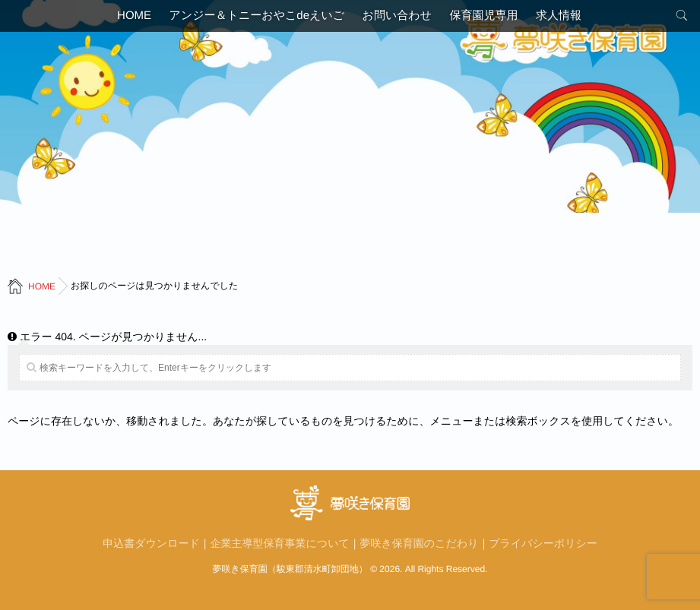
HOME (121, 19)
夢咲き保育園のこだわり (420, 543)
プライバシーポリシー (543, 543)
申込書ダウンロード (151, 543)
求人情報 (572, 19)
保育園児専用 (490, 19)
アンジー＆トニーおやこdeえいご (250, 19)
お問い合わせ (397, 19)
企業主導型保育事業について (280, 543)
